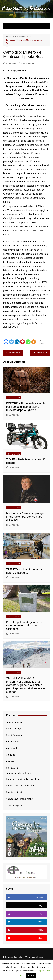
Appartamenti (13, 742)
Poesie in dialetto (15, 792)
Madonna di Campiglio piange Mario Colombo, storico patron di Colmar (25, 517)
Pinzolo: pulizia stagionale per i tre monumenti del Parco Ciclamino (26, 626)
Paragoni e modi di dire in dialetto (23, 779)
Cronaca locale (28, 63)
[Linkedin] (17, 342)
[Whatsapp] (28, 342)
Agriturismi (11, 748)
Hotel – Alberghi (14, 728)
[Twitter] (12, 342)
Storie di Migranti (15, 805)
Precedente (13, 353)
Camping (11, 755)
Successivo (40, 353)
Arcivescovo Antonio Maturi (20, 799)
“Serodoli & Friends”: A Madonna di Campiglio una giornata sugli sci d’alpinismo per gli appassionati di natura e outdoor (25, 685)
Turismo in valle (14, 723)
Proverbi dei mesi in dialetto (20, 786)
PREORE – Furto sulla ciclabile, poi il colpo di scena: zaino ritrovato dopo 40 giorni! (26, 407)
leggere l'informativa (24, 971)
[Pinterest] (23, 342)
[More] (34, 342)
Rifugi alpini (12, 768)
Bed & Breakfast (14, 735)
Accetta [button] (31, 975)
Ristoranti (11, 762)
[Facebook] (6, 342)
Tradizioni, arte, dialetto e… (20, 773)
